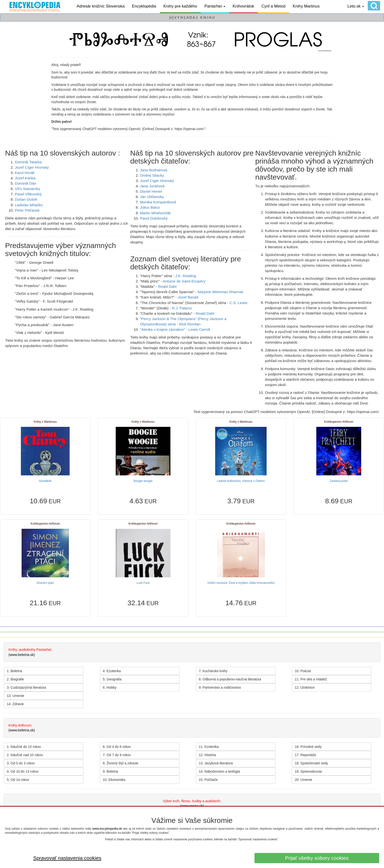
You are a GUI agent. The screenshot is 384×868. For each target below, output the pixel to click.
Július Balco (150, 207)
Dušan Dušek (26, 199)
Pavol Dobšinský (154, 218)
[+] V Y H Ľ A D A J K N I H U (192, 17)
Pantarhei (215, 6)
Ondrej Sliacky (152, 175)
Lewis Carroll (199, 329)
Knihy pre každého (180, 6)
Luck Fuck (143, 583)
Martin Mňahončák (155, 213)
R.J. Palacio (182, 308)
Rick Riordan (190, 324)
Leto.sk (356, 6)
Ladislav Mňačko (29, 205)
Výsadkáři (45, 481)
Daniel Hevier (151, 191)
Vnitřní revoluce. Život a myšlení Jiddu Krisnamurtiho (241, 583)
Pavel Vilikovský (28, 194)
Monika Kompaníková (158, 202)
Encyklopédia (144, 6)
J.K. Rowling (186, 276)
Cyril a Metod (274, 6)
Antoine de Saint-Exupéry (184, 281)
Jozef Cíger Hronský (32, 167)
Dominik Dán (25, 183)
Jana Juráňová (152, 186)
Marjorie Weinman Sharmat (220, 292)
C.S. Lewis (238, 303)
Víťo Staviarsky (28, 189)
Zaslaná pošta (339, 481)
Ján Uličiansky (152, 197)
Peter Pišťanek (27, 210)
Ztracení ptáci (45, 583)
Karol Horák (25, 173)
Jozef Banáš (188, 297)
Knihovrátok (243, 6)
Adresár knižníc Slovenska (101, 6)
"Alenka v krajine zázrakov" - (164, 329)
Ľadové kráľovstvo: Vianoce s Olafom (241, 481)
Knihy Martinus (306, 6)
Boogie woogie (143, 481)
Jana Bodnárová (154, 170)
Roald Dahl (167, 286)
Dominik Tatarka (28, 162)
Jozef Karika (25, 178)
